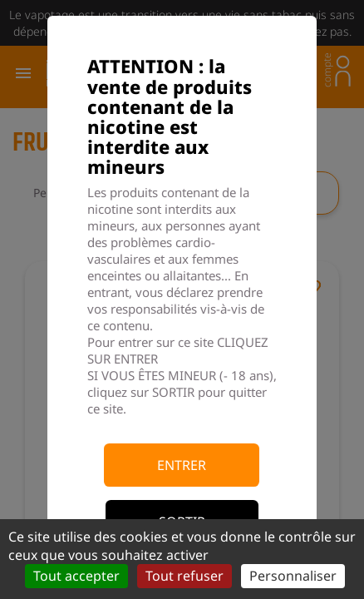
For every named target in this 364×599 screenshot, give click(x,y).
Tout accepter (76, 576)
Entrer (182, 465)
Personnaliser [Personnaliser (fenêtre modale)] (293, 576)
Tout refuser (184, 576)
